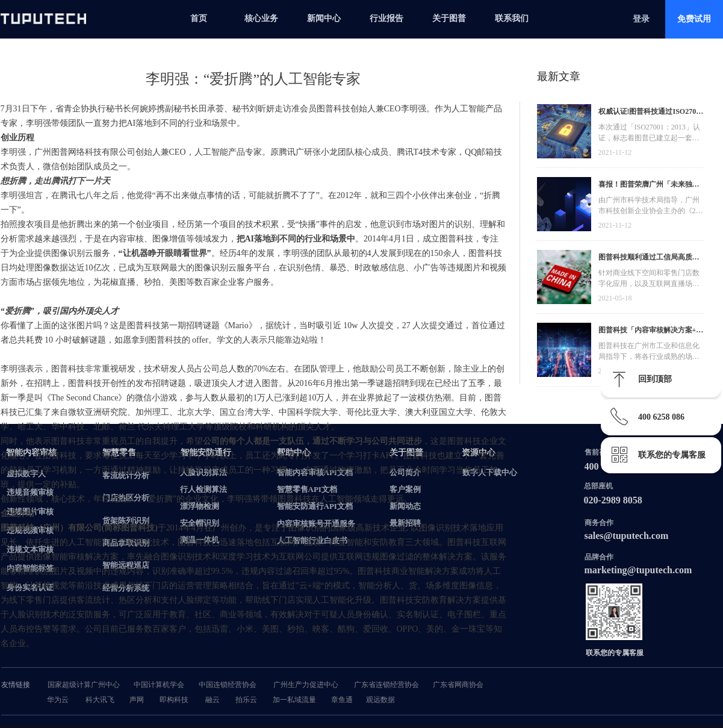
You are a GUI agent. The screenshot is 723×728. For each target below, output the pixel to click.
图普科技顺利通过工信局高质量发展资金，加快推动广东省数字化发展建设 (649, 259)
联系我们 (512, 18)
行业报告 (386, 18)
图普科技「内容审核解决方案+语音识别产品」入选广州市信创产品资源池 (651, 331)
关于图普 (449, 18)
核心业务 (261, 18)
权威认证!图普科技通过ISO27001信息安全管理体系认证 (651, 113)
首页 (199, 18)
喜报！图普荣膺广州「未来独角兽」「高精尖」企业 (649, 186)
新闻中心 (324, 18)
